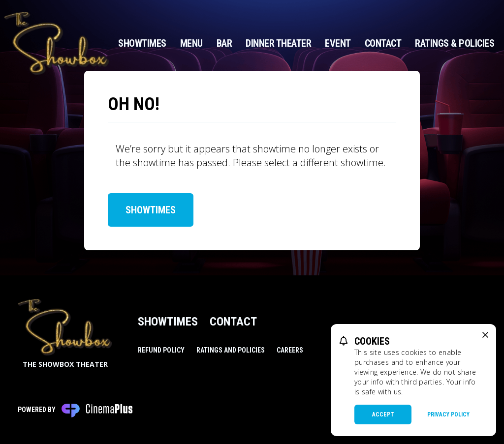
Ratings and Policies (231, 350)
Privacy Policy (448, 414)
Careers (290, 350)
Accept (383, 414)
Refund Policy (161, 350)
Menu (191, 43)
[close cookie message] (485, 335)
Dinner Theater (278, 43)
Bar (224, 43)
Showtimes (142, 43)
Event (338, 43)
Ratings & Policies (455, 43)
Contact (383, 43)
